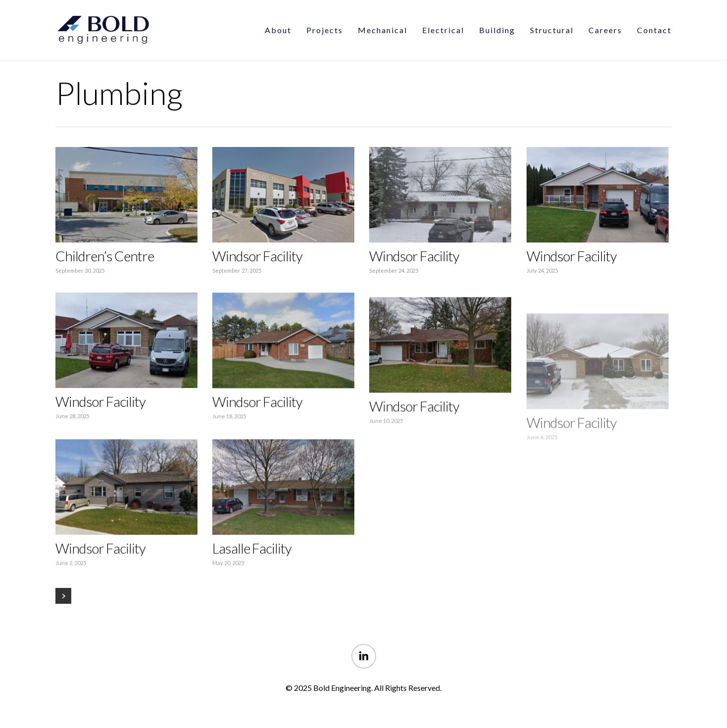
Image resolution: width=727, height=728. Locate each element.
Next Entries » (63, 596)
